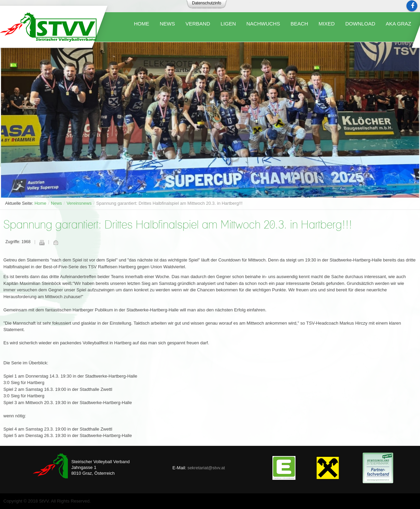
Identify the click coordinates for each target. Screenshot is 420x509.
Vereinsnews (79, 203)
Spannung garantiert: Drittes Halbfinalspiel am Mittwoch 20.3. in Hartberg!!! (178, 225)
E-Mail (56, 242)
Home (41, 203)
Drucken (42, 242)
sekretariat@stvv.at (206, 468)
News (56, 203)
